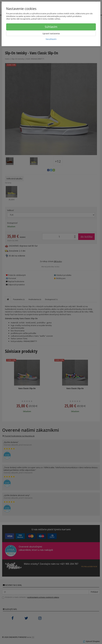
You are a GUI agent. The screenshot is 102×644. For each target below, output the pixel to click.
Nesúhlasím (51, 39)
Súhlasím (51, 27)
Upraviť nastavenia (51, 33)
